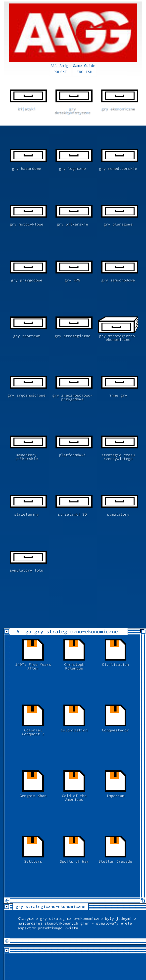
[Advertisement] (75, 751)
